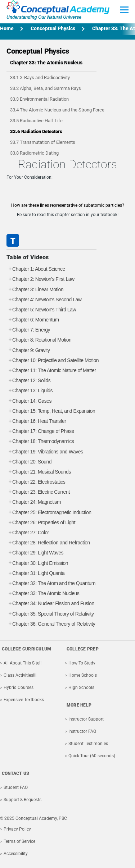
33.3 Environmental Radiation (39, 99)
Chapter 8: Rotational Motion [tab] (39, 340)
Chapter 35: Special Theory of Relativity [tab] (50, 614)
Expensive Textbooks (24, 700)
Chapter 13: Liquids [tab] (30, 391)
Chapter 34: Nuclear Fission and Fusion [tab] (50, 604)
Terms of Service (19, 841)
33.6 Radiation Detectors (36, 131)
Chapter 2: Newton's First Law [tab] (40, 279)
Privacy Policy (17, 829)
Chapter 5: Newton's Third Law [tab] (41, 310)
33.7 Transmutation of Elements (43, 142)
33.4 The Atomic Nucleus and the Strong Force (57, 110)
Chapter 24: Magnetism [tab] (34, 502)
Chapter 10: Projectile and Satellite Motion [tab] (53, 360)
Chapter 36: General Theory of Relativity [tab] (51, 624)
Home (7, 28)
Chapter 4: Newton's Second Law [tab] (44, 300)
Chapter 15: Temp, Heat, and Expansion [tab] (51, 411)
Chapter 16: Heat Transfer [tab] (36, 421)
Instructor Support (86, 719)
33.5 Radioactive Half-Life (36, 121)
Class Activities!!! (20, 675)
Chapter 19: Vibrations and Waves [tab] (45, 452)
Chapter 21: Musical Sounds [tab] (39, 472)
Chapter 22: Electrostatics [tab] (36, 482)
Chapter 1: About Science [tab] (36, 269)
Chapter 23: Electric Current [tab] (38, 492)
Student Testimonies (88, 744)
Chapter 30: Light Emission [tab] (37, 563)
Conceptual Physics (53, 28)
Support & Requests (22, 800)
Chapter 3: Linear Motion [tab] (35, 290)
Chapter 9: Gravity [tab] (28, 350)
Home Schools (83, 675)
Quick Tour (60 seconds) (92, 756)
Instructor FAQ (82, 731)
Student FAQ (16, 787)
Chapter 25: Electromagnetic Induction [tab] (49, 513)
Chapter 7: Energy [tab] (28, 330)
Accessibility (16, 854)
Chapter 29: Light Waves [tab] (35, 553)
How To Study (82, 663)
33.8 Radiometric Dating (34, 153)
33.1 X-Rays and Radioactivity (40, 77)
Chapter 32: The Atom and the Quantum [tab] (51, 583)
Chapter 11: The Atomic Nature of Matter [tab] (51, 371)
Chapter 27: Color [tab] (28, 533)
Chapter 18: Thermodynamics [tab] (40, 441)
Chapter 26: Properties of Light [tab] (41, 523)
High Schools (81, 687)
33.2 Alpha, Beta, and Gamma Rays (46, 88)
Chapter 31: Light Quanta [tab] (35, 573)
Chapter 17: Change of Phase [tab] (40, 431)
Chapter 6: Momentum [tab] (33, 320)
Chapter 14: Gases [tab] (29, 401)
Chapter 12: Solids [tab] (28, 381)
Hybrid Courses (19, 687)
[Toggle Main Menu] (124, 10)
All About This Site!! (22, 663)
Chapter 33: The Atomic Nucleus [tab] (43, 593)
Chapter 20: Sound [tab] (29, 462)
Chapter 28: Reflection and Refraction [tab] (48, 543)
